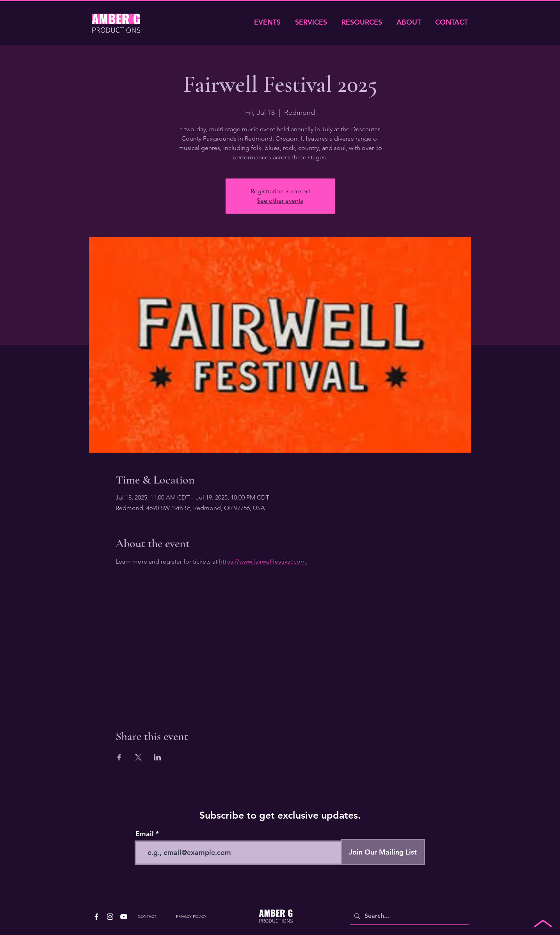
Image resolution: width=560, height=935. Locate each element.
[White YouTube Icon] (124, 917)
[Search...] (408, 916)
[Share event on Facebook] (119, 757)
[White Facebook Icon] (96, 917)
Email (145, 834)
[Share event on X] (138, 757)
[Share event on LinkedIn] (157, 757)
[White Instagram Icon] (110, 917)
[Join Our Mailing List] (383, 852)
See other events (280, 201)
